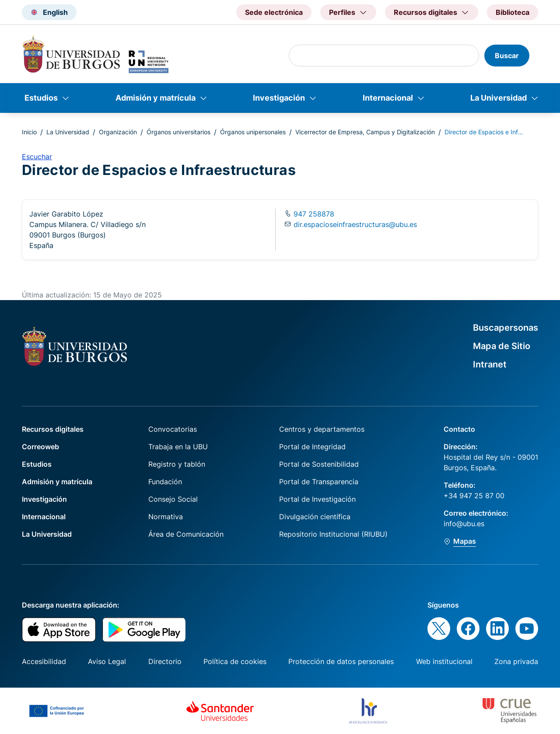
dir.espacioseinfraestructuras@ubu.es (355, 224)
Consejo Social (173, 499)
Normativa (166, 517)
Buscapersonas (506, 328)
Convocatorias (173, 429)
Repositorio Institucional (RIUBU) (333, 534)
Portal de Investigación (317, 499)
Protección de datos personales (341, 661)
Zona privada (516, 661)
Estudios (41, 98)
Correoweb (40, 447)
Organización (118, 132)
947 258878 (313, 214)
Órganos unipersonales (253, 132)
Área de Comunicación (186, 534)
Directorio (165, 661)
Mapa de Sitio (502, 346)
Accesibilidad (44, 661)
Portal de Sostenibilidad (319, 464)
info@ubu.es (464, 524)
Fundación (165, 482)
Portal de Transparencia (319, 482)
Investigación (279, 98)
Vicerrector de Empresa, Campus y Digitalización (365, 132)
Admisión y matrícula (156, 98)
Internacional (388, 98)
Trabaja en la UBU (178, 447)
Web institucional (444, 661)
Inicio (29, 132)
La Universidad (499, 98)
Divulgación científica (315, 517)
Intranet (490, 364)
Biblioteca (513, 12)
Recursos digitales (53, 429)
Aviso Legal (107, 661)
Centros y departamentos (322, 429)
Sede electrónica (274, 12)
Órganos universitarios (178, 132)
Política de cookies (235, 661)
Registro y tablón (177, 464)
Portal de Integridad (312, 447)
